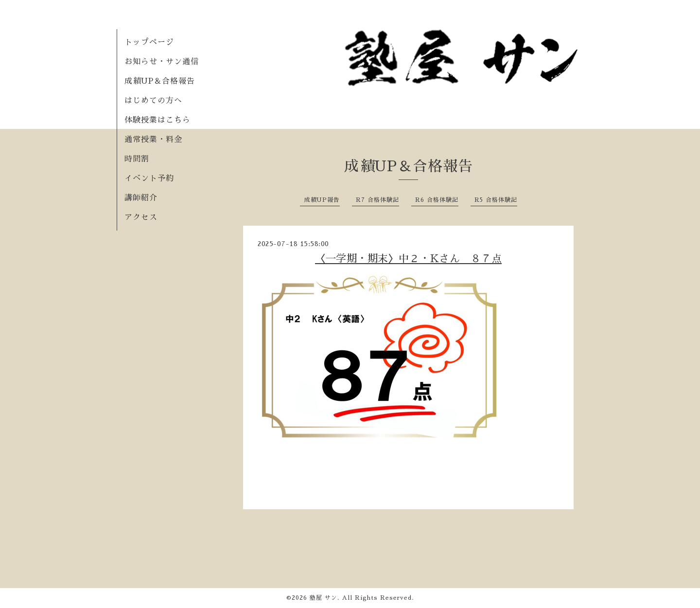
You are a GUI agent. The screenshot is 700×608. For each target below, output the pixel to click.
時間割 (137, 159)
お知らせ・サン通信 (162, 62)
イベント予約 (149, 179)
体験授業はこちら (157, 120)
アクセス (141, 217)
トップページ (149, 42)
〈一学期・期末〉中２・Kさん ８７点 (408, 259)
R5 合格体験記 (496, 200)
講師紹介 (141, 198)
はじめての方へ (153, 101)
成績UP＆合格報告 (160, 81)
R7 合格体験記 (377, 200)
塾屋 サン (324, 598)
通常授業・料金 (153, 140)
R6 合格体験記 (437, 200)
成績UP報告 (322, 200)
